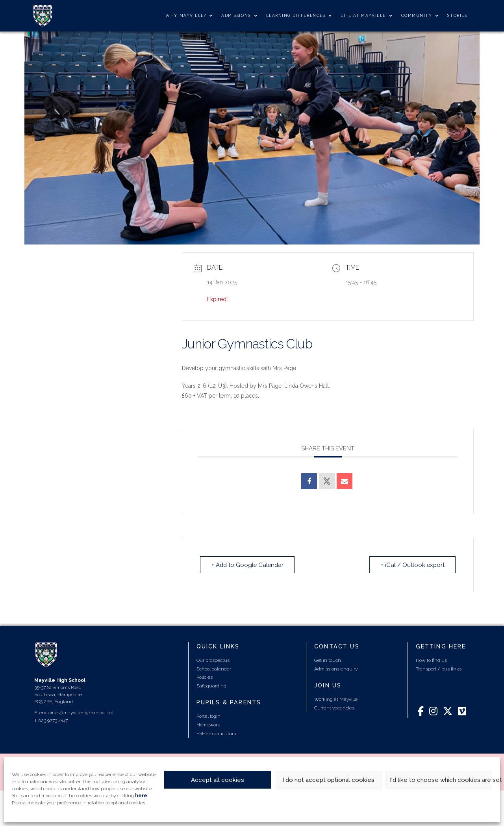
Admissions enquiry (336, 669)
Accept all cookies (218, 780)
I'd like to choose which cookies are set (441, 780)
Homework (208, 725)
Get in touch (328, 660)
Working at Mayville (336, 699)
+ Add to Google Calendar (248, 565)
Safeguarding (211, 686)
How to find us (431, 660)
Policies (205, 677)
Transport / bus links (439, 669)
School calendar (214, 669)
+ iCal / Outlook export (412, 565)
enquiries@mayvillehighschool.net (76, 713)
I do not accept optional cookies (328, 780)
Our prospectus (213, 660)
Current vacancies (334, 708)
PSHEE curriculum (216, 733)
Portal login (208, 716)
